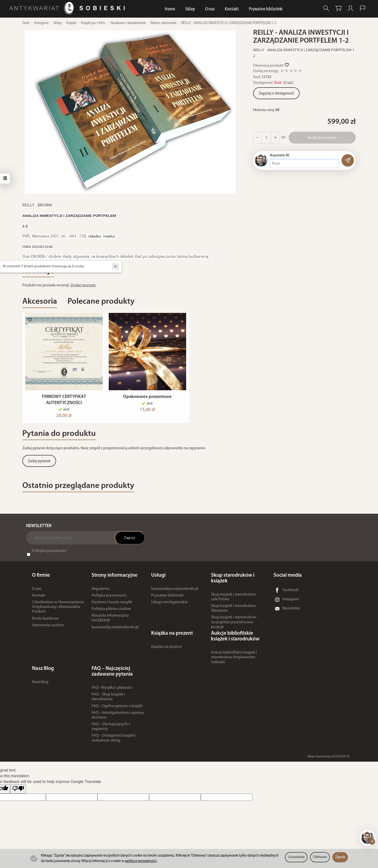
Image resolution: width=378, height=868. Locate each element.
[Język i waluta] (363, 8)
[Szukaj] (326, 8)
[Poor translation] (18, 792)
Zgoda (340, 857)
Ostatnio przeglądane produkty (78, 488)
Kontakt (232, 9)
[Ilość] (266, 138)
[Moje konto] (350, 8)
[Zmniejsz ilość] (275, 138)
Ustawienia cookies (48, 628)
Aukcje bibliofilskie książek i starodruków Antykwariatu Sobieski (234, 660)
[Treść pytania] (304, 164)
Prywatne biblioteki (266, 9)
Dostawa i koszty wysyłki (112, 605)
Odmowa (320, 857)
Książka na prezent (167, 650)
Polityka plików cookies (111, 612)
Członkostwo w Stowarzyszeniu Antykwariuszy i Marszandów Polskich (58, 610)
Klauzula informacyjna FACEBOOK (110, 621)
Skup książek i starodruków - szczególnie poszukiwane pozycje (234, 625)
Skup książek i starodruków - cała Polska (234, 599)
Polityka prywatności (49, 553)
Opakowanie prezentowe (147, 400)
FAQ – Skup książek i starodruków (108, 700)
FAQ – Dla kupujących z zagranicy (111, 729)
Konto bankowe (45, 621)
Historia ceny (266, 110)
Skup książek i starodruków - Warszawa (234, 611)
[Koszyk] (338, 8)
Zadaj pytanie (39, 464)
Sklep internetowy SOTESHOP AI (328, 759)
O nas (210, 9)
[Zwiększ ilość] (257, 138)
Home (170, 9)
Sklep (190, 9)
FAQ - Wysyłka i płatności (112, 690)
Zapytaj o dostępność (276, 93)
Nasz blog (40, 685)
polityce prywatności (141, 861)
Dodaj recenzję (83, 285)
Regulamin (101, 591)
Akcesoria (40, 302)
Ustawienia (296, 857)
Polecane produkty (101, 302)
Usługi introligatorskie (169, 605)
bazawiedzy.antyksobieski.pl (115, 630)
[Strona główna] (68, 8)
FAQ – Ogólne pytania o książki (117, 709)
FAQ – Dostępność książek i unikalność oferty (114, 741)
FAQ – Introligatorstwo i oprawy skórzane (118, 718)
